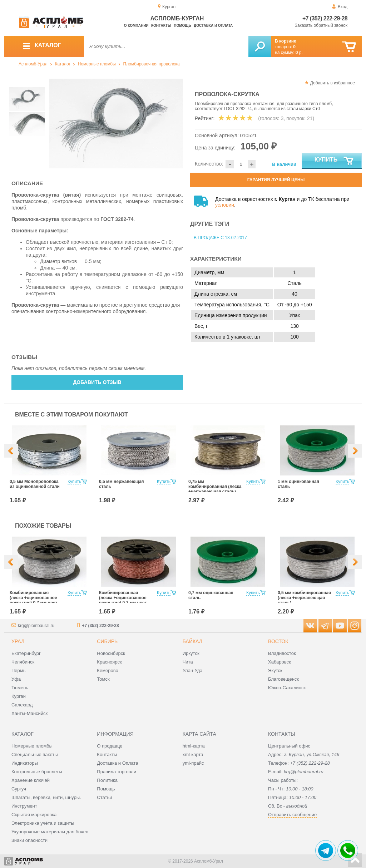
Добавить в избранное (333, 83)
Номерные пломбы (97, 64)
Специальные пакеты (35, 754)
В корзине (286, 41)
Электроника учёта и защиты (43, 823)
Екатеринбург (26, 653)
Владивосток (282, 653)
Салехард (22, 705)
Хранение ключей (31, 780)
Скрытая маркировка (34, 815)
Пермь (19, 670)
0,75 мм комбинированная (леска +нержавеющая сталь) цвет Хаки (215, 489)
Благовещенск (283, 679)
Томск (103, 679)
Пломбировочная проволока (152, 64)
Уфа (16, 679)
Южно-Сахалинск (287, 688)
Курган (19, 696)
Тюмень (20, 688)
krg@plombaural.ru (36, 626)
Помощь (182, 26)
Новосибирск (111, 653)
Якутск (275, 670)
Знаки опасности (29, 840)
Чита (188, 662)
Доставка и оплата (213, 26)
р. (299, 53)
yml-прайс (193, 763)
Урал (18, 641)
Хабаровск (280, 662)
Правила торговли (117, 772)
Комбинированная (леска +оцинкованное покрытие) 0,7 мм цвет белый (34, 600)
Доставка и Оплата (117, 763)
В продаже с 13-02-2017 (220, 238)
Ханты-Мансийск (29, 713)
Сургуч (19, 789)
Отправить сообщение (292, 815)
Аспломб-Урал (33, 64)
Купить (334, 161)
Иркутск (191, 653)
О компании (136, 26)
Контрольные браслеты (37, 772)
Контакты (161, 26)
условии (225, 205)
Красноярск (109, 662)
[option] (116, 124)
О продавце (110, 746)
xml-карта (193, 754)
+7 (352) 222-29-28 (325, 18)
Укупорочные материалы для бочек (50, 832)
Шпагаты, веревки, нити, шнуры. (46, 797)
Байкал (192, 641)
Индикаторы (25, 763)
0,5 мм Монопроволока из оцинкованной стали (35, 484)
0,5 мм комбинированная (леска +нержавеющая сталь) (304, 598)
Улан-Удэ (192, 670)
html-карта (194, 746)
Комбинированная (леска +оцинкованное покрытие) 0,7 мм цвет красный (123, 600)
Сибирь (107, 641)
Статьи (104, 797)
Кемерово (107, 670)
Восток (278, 641)
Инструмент (24, 806)
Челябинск (23, 662)
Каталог (63, 64)
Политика (107, 780)
